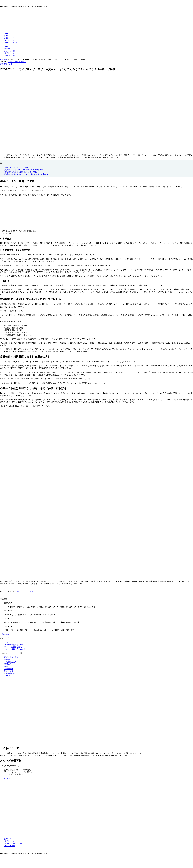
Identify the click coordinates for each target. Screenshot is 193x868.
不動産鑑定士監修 (11, 657)
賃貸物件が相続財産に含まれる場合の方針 (21, 172)
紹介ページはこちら (25, 591)
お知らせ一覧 (10, 51)
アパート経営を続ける (17, 62)
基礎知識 (8, 664)
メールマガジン (10, 55)
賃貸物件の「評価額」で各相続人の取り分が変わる (25, 170)
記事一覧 (8, 49)
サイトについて (10, 53)
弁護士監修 (8, 64)
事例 (2, 64)
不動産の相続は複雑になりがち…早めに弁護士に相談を (26, 174)
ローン (7, 676)
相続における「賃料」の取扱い (17, 167)
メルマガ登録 (10, 846)
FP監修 (7, 660)
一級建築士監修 (10, 662)
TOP (6, 46)
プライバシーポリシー (13, 843)
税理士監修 (9, 671)
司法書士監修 (10, 673)
